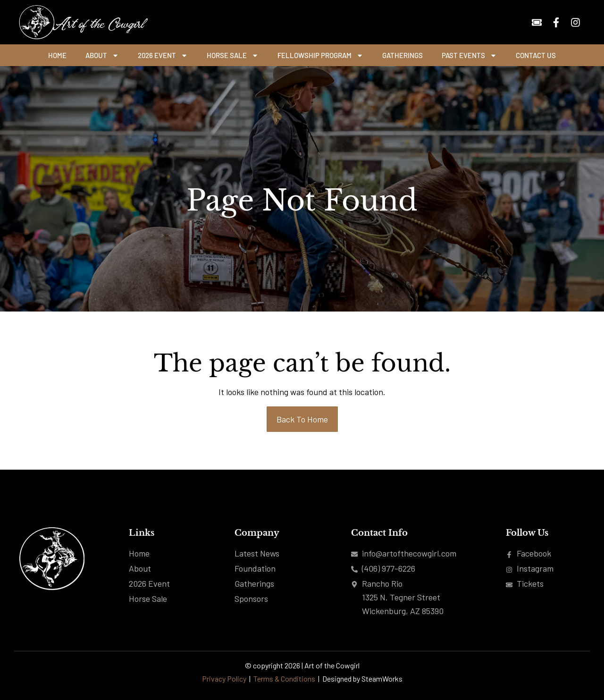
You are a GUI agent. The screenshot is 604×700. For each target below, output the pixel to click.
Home (57, 55)
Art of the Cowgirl (97, 22)
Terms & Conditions (285, 679)
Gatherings (403, 55)
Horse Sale (233, 55)
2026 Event (163, 55)
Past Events (469, 55)
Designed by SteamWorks (362, 679)
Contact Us (536, 55)
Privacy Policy (224, 679)
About (102, 55)
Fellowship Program (320, 55)
